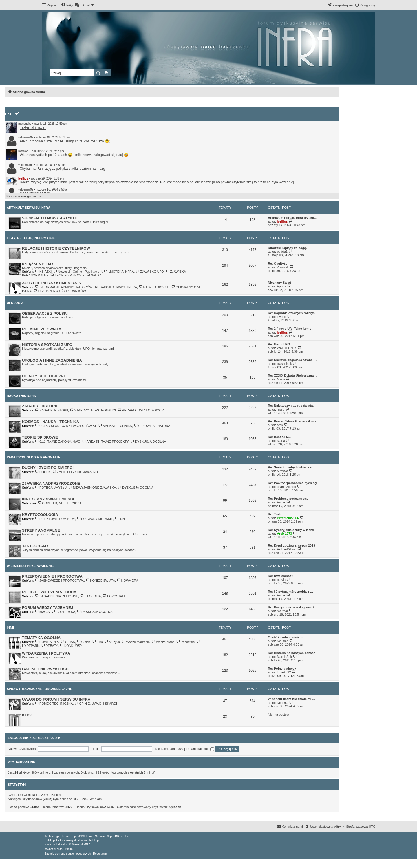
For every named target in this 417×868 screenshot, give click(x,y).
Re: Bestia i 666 (280, 437)
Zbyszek (283, 267)
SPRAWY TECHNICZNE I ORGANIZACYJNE (39, 689)
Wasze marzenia (136, 642)
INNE (121, 519)
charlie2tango (286, 487)
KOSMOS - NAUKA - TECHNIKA (51, 422)
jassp (281, 409)
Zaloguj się (18, 738)
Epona (281, 286)
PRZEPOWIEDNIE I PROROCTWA (52, 576)
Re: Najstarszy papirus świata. (291, 406)
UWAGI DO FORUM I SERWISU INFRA (56, 699)
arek (280, 425)
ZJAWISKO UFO (150, 272)
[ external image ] (33, 127)
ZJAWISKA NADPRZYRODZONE (51, 483)
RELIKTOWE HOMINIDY (55, 519)
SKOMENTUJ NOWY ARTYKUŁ (50, 218)
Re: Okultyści (278, 263)
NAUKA (94, 275)
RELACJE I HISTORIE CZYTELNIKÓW (56, 248)
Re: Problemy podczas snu (288, 499)
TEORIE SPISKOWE (67, 275)
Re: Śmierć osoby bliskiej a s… (291, 467)
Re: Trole (275, 514)
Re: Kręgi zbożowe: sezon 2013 (291, 545)
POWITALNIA (47, 642)
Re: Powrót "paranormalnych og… (294, 483)
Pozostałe (186, 642)
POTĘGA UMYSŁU (51, 488)
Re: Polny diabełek (282, 669)
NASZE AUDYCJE (154, 287)
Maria (281, 379)
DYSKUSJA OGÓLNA (148, 442)
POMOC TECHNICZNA (54, 704)
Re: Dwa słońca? (281, 576)
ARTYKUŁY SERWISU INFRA (29, 208)
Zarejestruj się (46, 738)
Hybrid (281, 317)
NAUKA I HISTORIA (21, 396)
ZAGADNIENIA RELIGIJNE (57, 596)
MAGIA (42, 612)
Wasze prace (163, 642)
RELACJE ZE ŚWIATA (42, 329)
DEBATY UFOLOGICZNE (44, 376)
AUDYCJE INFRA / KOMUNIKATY (52, 283)
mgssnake (25, 124)
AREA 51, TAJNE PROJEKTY (105, 442)
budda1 (282, 252)
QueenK (175, 807)
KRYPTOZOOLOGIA (40, 515)
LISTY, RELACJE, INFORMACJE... (32, 238)
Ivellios (23, 178)
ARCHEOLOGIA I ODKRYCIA (141, 410)
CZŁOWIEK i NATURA (152, 426)
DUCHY (43, 472)
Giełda (84, 642)
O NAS (68, 642)
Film (97, 642)
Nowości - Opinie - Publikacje (76, 272)
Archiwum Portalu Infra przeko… (293, 218)
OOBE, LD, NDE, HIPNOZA (60, 503)
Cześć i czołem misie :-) (286, 637)
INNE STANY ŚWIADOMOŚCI (48, 499)
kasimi (69, 849)
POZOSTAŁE (114, 596)
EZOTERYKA (63, 612)
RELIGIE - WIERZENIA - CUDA (49, 592)
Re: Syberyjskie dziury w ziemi (291, 530)
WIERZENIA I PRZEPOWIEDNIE (30, 566)
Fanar (281, 502)
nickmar (282, 611)
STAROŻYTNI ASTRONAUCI (93, 410)
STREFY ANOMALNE (41, 530)
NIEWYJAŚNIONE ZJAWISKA (92, 488)
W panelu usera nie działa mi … (292, 699)
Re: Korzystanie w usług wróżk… (293, 607)
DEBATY (50, 646)
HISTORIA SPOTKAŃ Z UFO (47, 345)
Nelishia (282, 641)
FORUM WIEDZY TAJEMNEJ (47, 608)
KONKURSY (71, 646)
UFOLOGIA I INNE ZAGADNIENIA (52, 360)
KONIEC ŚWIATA (100, 581)
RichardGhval (287, 549)
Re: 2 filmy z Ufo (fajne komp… (291, 329)
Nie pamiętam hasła (169, 749)
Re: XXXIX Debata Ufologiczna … (293, 376)
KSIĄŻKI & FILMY (38, 264)
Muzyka (112, 642)
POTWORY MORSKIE (95, 519)
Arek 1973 (284, 534)
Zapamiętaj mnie (200, 749)
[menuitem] (67, 5)
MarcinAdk (284, 657)
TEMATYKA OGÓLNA (41, 638)
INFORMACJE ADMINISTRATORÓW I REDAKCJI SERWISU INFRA (86, 287)
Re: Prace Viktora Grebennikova (292, 421)
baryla (281, 580)
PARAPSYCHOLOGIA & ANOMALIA (33, 457)
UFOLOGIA (15, 303)
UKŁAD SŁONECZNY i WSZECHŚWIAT (66, 426)
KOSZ (27, 715)
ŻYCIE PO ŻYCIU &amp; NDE (76, 472)
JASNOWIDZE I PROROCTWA (60, 581)
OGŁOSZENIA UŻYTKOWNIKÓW (60, 291)
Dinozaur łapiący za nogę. (287, 248)
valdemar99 (26, 137)
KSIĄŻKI (43, 272)
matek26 (24, 151)
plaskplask (284, 364)
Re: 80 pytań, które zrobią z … (290, 592)
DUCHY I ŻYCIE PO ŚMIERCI (48, 468)
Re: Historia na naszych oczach (292, 653)
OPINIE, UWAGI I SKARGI (96, 704)
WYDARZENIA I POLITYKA (46, 653)
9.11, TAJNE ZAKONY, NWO (58, 442)
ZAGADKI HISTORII (40, 406)
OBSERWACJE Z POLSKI (45, 313)
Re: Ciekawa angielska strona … (292, 360)
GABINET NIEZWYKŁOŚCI (46, 669)
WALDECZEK (287, 348)
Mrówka (282, 471)
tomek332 (284, 672)
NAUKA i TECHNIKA (115, 426)
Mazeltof (77, 844)
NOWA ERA (127, 581)
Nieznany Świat (279, 283)
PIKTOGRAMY (36, 546)
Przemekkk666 (288, 518)
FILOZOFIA (90, 596)
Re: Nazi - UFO (279, 344)
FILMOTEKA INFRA (117, 272)
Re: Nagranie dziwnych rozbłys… (293, 313)
